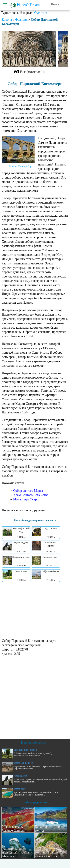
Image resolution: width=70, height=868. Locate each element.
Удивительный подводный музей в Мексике (16, 852)
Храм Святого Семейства (31, 495)
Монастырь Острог (27, 499)
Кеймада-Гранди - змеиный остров (48, 854)
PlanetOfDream (28, 5)
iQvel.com (40, 13)
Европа (7, 20)
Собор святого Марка (28, 491)
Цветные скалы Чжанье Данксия (14, 829)
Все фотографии (33, 72)
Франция (21, 20)
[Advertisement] (34, 610)
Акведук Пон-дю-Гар (20, 166)
